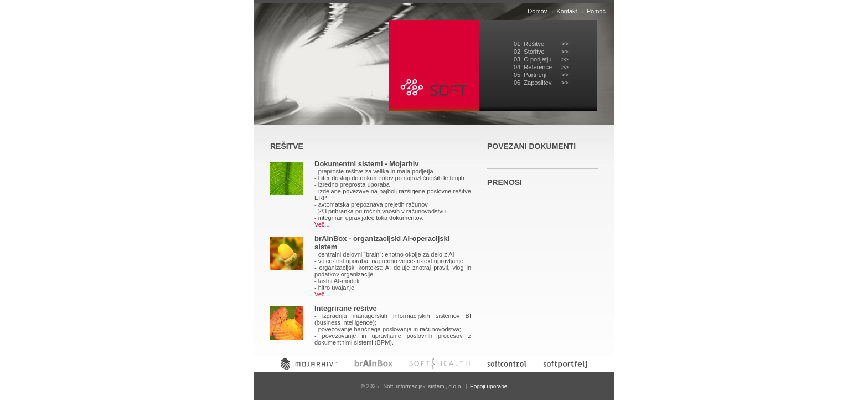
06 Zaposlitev (533, 83)
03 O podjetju (533, 59)
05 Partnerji (530, 75)
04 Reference (533, 67)
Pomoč (596, 11)
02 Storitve (529, 52)
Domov (537, 11)
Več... (322, 224)
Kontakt (567, 11)
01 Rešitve (529, 44)
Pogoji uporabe (489, 386)
